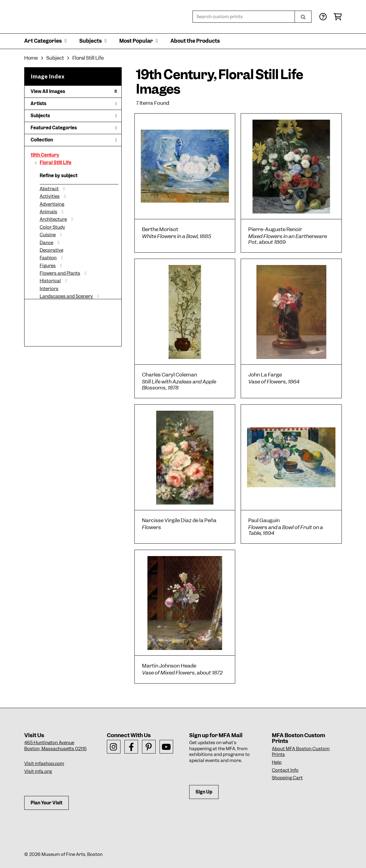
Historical (50, 281)
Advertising (52, 204)
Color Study (52, 227)
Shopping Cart (287, 778)
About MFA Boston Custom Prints (301, 752)
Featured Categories (74, 128)
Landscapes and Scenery (66, 296)
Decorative (51, 250)
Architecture (53, 219)
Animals (48, 212)
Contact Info (285, 770)
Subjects (74, 116)
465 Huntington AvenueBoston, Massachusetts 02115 (55, 746)
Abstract (49, 189)
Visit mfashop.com (44, 764)
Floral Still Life (56, 163)
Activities (50, 196)
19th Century (45, 155)
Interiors (49, 289)
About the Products (195, 41)
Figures (48, 266)
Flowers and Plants (60, 273)
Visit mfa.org (38, 771)
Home (31, 58)
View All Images (74, 91)
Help (277, 762)
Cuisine (48, 235)
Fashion (48, 258)
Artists (74, 104)
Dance (46, 243)
